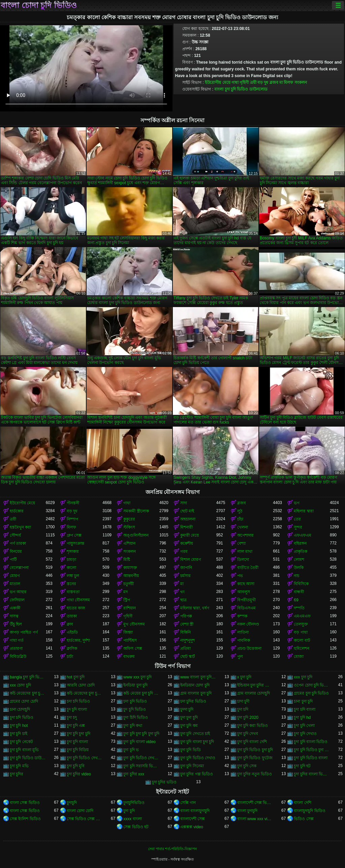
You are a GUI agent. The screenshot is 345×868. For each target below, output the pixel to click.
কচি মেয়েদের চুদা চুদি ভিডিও (28, 693)
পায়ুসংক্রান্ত (75, 543)
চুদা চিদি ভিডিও (136, 717)
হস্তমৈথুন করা (20, 527)
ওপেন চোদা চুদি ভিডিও (312, 685)
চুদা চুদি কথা (133, 726)
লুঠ (240, 511)
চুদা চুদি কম (189, 726)
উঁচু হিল (16, 624)
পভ (240, 576)
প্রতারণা (16, 648)
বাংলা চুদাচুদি (247, 811)
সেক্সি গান (188, 803)
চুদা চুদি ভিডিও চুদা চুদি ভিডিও (312, 750)
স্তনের (71, 584)
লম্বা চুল (73, 576)
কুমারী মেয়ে (190, 535)
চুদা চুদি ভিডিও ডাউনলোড (28, 758)
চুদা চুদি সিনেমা (192, 766)
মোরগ (15, 576)
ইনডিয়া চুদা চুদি (135, 685)
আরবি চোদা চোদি (81, 685)
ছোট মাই (187, 511)
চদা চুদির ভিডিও (193, 701)
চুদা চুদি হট (302, 766)
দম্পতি (299, 608)
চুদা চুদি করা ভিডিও (253, 726)
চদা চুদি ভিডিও (135, 701)
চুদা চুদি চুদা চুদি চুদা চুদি (141, 734)
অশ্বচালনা (188, 519)
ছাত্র (183, 600)
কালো (71, 568)
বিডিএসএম (246, 608)
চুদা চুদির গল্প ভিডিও (197, 774)
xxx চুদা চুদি (303, 677)
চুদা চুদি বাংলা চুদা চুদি (197, 742)
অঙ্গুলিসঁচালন (136, 535)
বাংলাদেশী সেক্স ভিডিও (255, 803)
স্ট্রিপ (127, 600)
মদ (126, 592)
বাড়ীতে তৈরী (248, 568)
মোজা (299, 657)
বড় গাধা (301, 632)
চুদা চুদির (17, 774)
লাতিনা (243, 632)
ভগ (297, 503)
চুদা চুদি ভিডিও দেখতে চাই (85, 758)
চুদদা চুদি (187, 709)
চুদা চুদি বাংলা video (139, 742)
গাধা (235, 82)
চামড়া (71, 560)
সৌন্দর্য (15, 535)
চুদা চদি (243, 709)
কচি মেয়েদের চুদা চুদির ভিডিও (85, 693)
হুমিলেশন (302, 648)
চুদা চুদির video (79, 774)
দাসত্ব (14, 616)
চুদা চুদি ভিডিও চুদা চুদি (255, 750)
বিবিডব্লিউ (18, 657)
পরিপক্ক (186, 616)
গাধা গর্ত (17, 640)
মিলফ (288, 82)
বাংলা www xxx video (255, 819)
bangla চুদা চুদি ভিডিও (28, 677)
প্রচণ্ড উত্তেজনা (249, 648)
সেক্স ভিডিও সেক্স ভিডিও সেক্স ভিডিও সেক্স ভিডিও (85, 819)
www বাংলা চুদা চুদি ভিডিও (198, 677)
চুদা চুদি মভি (19, 766)
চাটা (70, 657)
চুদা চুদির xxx (134, 774)
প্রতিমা (185, 648)
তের (297, 519)
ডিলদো (243, 560)
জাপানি (186, 568)
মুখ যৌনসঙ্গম (134, 624)
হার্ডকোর (17, 511)
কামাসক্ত (130, 568)
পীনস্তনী (73, 503)
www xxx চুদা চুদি (137, 677)
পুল (240, 657)
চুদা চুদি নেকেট (21, 742)
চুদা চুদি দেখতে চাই (195, 734)
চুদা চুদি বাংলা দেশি (252, 742)
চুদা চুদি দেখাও (305, 734)
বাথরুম (129, 657)
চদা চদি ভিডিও (79, 701)
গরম (184, 552)
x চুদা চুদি (244, 677)
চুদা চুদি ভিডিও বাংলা (311, 758)
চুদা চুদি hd (302, 717)
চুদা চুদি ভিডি (191, 750)
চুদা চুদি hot (19, 726)
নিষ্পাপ (72, 519)
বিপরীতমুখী (246, 600)
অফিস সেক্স (133, 648)
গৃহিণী (244, 82)
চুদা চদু (72, 717)
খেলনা (243, 527)
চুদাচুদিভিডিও (134, 803)
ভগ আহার (18, 592)
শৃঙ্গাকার (73, 552)
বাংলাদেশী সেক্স (193, 819)
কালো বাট (302, 640)
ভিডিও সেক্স (304, 819)
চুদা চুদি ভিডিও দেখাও (198, 758)
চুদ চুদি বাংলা (77, 709)
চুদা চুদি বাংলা (77, 742)
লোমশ (299, 560)
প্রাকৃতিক (301, 552)
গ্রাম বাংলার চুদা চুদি (196, 693)
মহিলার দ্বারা (304, 511)
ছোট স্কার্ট (188, 657)
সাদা (184, 503)
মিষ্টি (127, 560)
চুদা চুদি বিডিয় (78, 750)
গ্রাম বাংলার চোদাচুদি (254, 693)
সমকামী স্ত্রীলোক (136, 511)
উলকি (299, 568)
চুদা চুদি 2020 (248, 717)
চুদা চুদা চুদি (189, 717)
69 (296, 600)
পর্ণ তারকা (18, 543)
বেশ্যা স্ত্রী (187, 624)
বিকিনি (185, 632)
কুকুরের (129, 519)
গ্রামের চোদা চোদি (24, 701)
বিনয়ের (16, 552)
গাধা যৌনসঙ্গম (78, 600)
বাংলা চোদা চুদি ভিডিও (39, 5)
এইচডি (72, 632)
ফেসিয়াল (17, 600)
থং (182, 592)
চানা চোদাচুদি (20, 709)
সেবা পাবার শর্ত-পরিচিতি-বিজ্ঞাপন (172, 849)
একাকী (15, 608)
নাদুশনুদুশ (187, 640)
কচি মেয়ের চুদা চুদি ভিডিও (141, 693)
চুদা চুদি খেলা (304, 726)
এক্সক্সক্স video (192, 827)
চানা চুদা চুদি (303, 701)
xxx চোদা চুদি (20, 685)
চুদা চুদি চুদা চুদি (79, 734)
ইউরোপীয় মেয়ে (217, 82)
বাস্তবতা (73, 592)
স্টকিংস (129, 527)
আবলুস (244, 592)
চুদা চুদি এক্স (76, 726)
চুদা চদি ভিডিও (22, 717)
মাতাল (15, 584)
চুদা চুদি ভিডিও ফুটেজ (255, 758)
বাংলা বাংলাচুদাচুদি (195, 811)
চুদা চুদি (129, 811)
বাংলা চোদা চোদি (80, 811)
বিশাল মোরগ (191, 560)
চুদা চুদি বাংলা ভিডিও (311, 742)
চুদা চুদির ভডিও (164, 782)
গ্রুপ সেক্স (74, 535)
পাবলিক (244, 640)
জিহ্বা (128, 632)
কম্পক (242, 616)
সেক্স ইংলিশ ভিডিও (25, 819)
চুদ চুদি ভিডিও (135, 709)
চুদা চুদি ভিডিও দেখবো (141, 758)
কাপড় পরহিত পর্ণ (24, 632)
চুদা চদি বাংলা (305, 709)
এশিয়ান (129, 543)
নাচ (296, 576)
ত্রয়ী (253, 82)
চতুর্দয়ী (129, 584)
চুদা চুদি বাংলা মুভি (24, 750)
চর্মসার (185, 576)
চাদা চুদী (243, 701)
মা (281, 82)
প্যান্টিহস (130, 640)
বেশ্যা (241, 543)
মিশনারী (186, 527)
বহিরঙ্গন (300, 543)
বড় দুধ (263, 82)
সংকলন (301, 82)
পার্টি (13, 560)
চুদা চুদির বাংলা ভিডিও (312, 774)
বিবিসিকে (301, 584)
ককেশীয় (187, 543)
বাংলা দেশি (302, 803)
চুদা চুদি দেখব (248, 734)
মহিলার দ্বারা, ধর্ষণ (195, 608)
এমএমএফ (302, 616)
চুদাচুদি (72, 803)
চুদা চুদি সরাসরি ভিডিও (141, 766)
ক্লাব (70, 624)
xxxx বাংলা (132, 819)
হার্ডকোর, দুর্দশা (79, 640)
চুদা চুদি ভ (131, 750)
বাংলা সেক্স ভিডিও (25, 803)
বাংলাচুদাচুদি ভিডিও (309, 811)
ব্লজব (274, 82)
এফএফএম (303, 535)
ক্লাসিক (72, 648)
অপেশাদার (245, 535)
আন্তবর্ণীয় (131, 576)
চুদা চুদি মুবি (76, 766)
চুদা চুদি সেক (247, 766)
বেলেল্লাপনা (19, 568)
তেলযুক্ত (301, 624)
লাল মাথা (245, 552)
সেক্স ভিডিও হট (136, 827)
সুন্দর (298, 527)
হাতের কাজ (76, 608)
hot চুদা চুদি (76, 677)
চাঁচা (240, 519)
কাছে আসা (246, 584)
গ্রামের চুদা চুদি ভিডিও (311, 693)
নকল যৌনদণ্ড (248, 624)
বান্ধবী (299, 592)
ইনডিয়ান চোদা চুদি (195, 685)
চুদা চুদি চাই (19, 734)
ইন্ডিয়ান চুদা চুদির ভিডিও (255, 685)
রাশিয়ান (130, 608)
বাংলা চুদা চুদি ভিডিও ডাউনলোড (241, 89)
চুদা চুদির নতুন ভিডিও (255, 774)
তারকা (72, 616)
